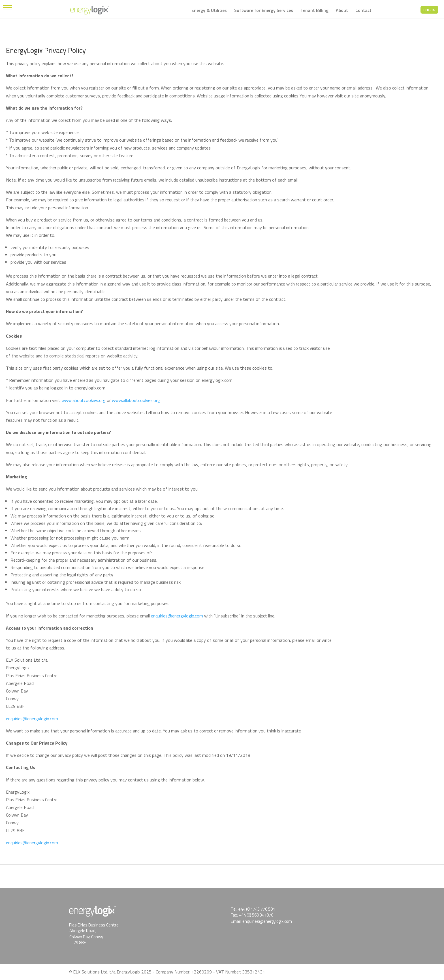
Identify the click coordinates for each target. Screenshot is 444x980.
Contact (363, 11)
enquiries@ (17, 843)
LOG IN (429, 10)
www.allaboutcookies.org (136, 400)
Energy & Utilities (209, 11)
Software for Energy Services (264, 11)
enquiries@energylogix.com (177, 616)
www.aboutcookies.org (84, 400)
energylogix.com (43, 843)
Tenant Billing (314, 11)
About (342, 11)
